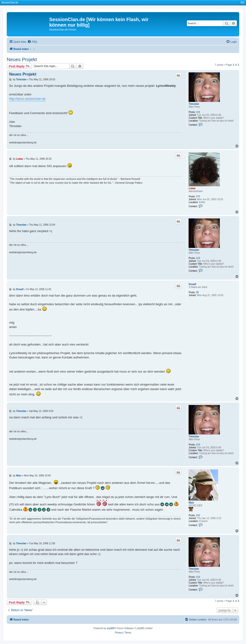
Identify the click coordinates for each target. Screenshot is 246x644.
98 (197, 292)
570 (198, 196)
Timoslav (194, 104)
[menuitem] (32, 42)
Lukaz (192, 188)
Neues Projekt (22, 59)
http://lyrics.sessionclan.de (27, 99)
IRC (243, 3)
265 (198, 515)
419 (198, 112)
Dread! (192, 284)
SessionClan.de (10, 3)
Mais (191, 503)
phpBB (111, 628)
